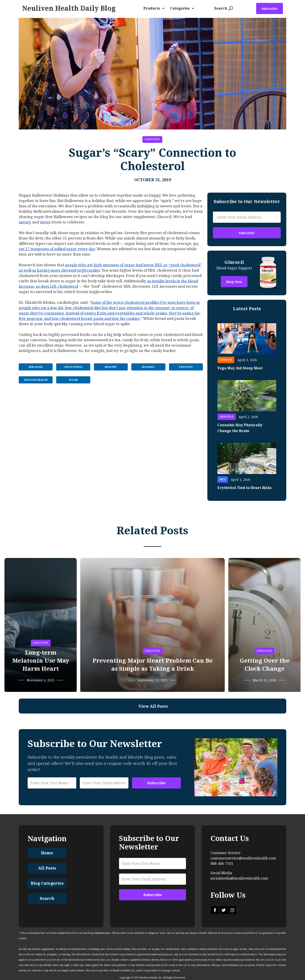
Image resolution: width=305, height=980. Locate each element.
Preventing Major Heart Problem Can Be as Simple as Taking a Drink (153, 665)
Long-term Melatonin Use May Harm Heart (41, 661)
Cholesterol (73, 367)
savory (25, 222)
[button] (156, 8)
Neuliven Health (36, 380)
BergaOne (36, 367)
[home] (69, 8)
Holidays (148, 367)
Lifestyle (152, 139)
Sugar (73, 380)
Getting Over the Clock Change (265, 665)
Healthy (111, 367)
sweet (45, 222)
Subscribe (270, 9)
